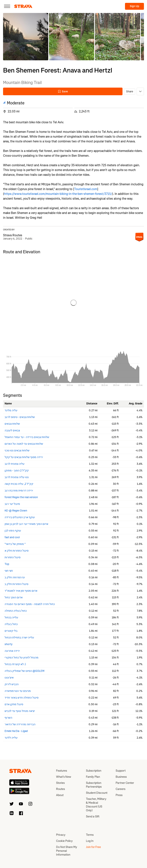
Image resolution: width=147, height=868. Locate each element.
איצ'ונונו (9, 678)
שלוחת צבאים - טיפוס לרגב (20, 417)
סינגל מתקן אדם (14, 704)
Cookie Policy (64, 841)
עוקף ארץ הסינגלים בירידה (20, 517)
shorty (9, 644)
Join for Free (93, 847)
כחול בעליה (11, 624)
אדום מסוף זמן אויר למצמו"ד (21, 591)
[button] (26, 37)
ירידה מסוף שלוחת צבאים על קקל (24, 457)
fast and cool (12, 537)
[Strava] (23, 6)
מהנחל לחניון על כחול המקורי (22, 658)
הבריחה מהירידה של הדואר (20, 724)
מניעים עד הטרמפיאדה (18, 691)
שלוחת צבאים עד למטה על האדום (24, 444)
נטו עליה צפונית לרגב (17, 477)
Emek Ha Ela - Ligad (16, 731)
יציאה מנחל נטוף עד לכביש (20, 711)
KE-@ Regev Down (16, 511)
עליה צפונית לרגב (15, 464)
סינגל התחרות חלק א (17, 551)
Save (63, 92)
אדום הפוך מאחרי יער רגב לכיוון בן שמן (26, 524)
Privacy (61, 835)
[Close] (7, 6)
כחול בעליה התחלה (16, 611)
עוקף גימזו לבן (13, 531)
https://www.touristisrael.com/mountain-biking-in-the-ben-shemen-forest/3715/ (58, 194)
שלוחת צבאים (12, 424)
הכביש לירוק (12, 684)
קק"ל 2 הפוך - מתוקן (17, 471)
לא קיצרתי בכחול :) (15, 664)
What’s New (64, 777)
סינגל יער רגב (12, 504)
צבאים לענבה (12, 430)
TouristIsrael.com (86, 189)
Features (62, 771)
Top (7, 564)
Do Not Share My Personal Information (67, 851)
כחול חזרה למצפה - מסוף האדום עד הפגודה (30, 604)
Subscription (94, 771)
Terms (90, 835)
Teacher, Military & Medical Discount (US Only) (96, 805)
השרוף (8, 718)
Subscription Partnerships (94, 785)
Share (130, 92)
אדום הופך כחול (14, 597)
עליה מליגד (11, 410)
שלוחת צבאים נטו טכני (17, 451)
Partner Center (125, 783)
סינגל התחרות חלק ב (16, 584)
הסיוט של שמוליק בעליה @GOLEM (24, 671)
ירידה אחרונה (12, 651)
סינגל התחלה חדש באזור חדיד (22, 698)
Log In (90, 841)
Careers (120, 789)
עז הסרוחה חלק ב (15, 577)
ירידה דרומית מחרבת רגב (19, 491)
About (60, 795)
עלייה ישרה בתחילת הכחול (19, 638)
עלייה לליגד (11, 738)
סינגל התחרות (13, 557)
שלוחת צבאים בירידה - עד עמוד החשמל (27, 437)
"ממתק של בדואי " (15, 544)
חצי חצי (9, 571)
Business (121, 777)
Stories (60, 783)
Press (119, 795)
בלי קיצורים (11, 631)
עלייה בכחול (11, 618)
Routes (60, 789)
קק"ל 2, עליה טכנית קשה (19, 484)
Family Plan (93, 777)
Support (121, 771)
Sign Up (134, 6)
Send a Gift (93, 816)
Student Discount (97, 793)
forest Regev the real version (21, 497)
